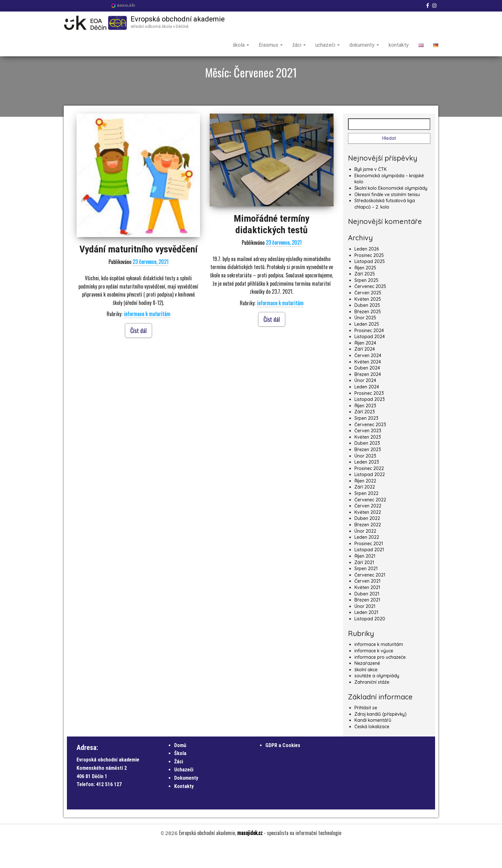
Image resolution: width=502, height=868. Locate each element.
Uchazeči (184, 792)
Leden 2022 (367, 560)
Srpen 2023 (366, 441)
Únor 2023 (365, 478)
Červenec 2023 (370, 447)
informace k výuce (374, 673)
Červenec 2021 (370, 597)
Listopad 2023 (370, 422)
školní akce (366, 692)
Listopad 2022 (370, 497)
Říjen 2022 (365, 503)
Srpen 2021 (366, 591)
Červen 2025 (368, 315)
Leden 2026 (367, 271)
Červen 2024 (368, 378)
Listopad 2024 (370, 359)
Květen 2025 (368, 322)
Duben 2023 (367, 466)
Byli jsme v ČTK (371, 192)
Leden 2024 (367, 409)
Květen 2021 (367, 610)
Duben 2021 (367, 616)
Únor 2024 (365, 403)
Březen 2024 (368, 397)
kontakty (399, 45)
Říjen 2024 (365, 365)
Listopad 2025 (370, 284)
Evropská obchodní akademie (178, 19)
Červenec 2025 (370, 309)
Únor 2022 (365, 553)
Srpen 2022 (366, 516)
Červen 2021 (367, 603)
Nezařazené (367, 686)
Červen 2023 (368, 453)
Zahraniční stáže (372, 705)
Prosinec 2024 (369, 353)
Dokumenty (186, 800)
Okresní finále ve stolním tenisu (387, 217)
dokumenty (364, 45)
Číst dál (138, 353)
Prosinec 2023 (369, 416)
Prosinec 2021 (369, 566)
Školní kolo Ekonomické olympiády (391, 211)
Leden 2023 (367, 484)
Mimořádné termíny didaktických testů (271, 247)
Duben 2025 (367, 328)
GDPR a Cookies (283, 768)
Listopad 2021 (369, 572)
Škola (180, 776)
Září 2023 (365, 434)
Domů (180, 768)
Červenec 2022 (370, 522)
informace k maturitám (147, 336)
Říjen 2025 (365, 290)
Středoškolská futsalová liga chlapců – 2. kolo (385, 226)
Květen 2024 (368, 384)
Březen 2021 (367, 622)
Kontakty (184, 809)
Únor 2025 (365, 340)
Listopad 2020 (370, 641)
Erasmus (271, 45)
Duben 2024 (367, 390)
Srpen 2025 (366, 303)
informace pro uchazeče (380, 680)
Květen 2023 (368, 459)
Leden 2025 (367, 346)
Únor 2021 (365, 629)
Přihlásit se (366, 730)
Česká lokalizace (372, 749)
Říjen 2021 (365, 578)
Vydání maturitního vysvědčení (138, 271)
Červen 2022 (368, 528)
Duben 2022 (367, 541)
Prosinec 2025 (369, 277)
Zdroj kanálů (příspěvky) (381, 737)
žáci (299, 45)
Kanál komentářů (373, 743)
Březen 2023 (368, 472)
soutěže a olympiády (377, 698)
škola (241, 45)
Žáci (179, 784)
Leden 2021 (366, 635)
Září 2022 (365, 509)
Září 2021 (364, 585)
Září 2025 (365, 296)
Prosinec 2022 (369, 491)
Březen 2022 (368, 547)
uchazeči (328, 45)
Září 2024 (365, 371)
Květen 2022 (368, 535)
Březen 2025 (368, 334)
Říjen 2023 (365, 428)
